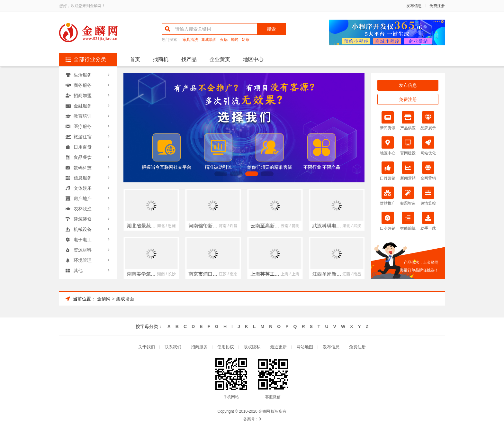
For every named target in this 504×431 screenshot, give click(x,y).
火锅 (224, 40)
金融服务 (83, 106)
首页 (135, 59)
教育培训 (83, 116)
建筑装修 (83, 219)
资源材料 (83, 250)
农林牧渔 (83, 209)
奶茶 (246, 40)
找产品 (189, 59)
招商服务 (199, 347)
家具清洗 (190, 40)
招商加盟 (83, 96)
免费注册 (437, 6)
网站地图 (305, 347)
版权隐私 (252, 347)
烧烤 (235, 40)
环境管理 (83, 260)
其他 (78, 271)
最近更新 (278, 347)
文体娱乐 (83, 188)
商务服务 (83, 85)
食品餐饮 (83, 157)
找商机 (161, 59)
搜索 (271, 29)
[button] (221, 174)
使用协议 (226, 347)
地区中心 (253, 59)
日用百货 (83, 147)
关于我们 (147, 347)
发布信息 (414, 6)
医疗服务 (83, 126)
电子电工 (83, 240)
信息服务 (83, 178)
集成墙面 (209, 40)
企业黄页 (220, 59)
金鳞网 (104, 299)
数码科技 (83, 168)
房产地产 (83, 198)
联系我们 (173, 347)
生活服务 (83, 75)
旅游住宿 (83, 137)
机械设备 (83, 229)
